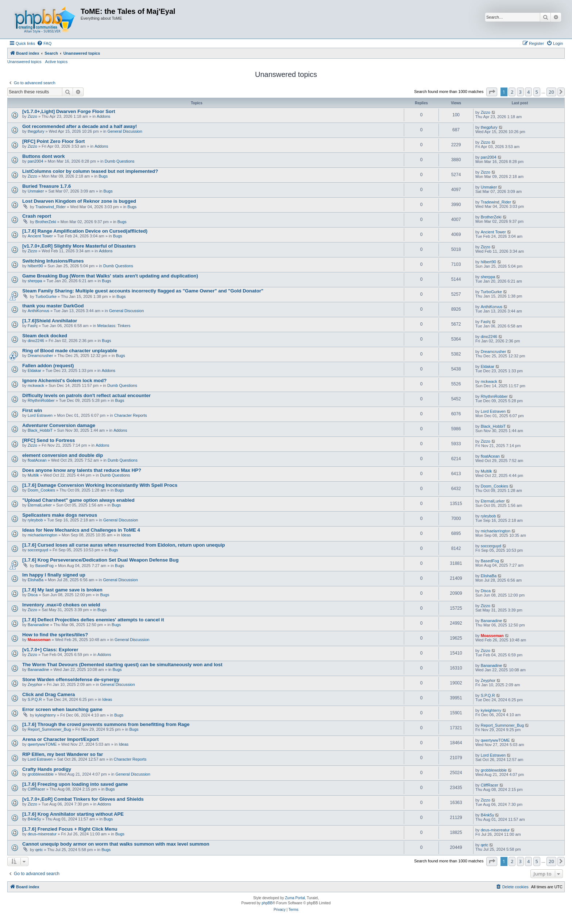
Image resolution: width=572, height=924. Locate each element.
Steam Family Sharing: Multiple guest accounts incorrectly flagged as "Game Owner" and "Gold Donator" (143, 291)
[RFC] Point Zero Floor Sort (53, 141)
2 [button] (512, 92)
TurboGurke (46, 296)
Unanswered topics (24, 62)
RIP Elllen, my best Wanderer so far (63, 754)
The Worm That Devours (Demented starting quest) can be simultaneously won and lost (122, 665)
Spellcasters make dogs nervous (60, 515)
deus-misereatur (42, 834)
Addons (103, 116)
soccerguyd (38, 550)
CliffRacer (36, 789)
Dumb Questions (120, 161)
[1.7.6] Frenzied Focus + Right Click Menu (70, 829)
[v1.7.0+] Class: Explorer (50, 650)
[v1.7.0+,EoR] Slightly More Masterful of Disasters (79, 246)
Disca (33, 595)
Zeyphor (35, 684)
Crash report (37, 216)
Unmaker (36, 191)
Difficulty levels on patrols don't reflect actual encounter (86, 395)
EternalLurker (40, 505)
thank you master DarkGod (53, 306)
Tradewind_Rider (51, 207)
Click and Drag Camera (49, 694)
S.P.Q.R (35, 699)
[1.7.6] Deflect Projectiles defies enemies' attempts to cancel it (93, 620)
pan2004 (36, 161)
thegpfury (36, 131)
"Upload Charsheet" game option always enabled (78, 500)
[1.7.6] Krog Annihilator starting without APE (73, 814)
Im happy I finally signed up (54, 575)
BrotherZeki (46, 222)
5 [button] (537, 92)
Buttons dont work (43, 156)
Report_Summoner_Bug (49, 729)
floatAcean (37, 460)
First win (32, 410)
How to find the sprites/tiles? (55, 635)
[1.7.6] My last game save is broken (62, 590)
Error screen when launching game (62, 709)
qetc (39, 850)
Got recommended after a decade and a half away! (80, 126)
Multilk (33, 475)
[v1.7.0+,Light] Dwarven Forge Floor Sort (69, 111)
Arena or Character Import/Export (61, 739)
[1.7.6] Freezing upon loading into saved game (75, 784)
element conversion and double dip (63, 455)
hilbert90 (35, 266)
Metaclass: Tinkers (114, 326)
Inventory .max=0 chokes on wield (61, 605)
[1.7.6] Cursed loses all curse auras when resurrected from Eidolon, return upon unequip (123, 545)
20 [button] (551, 92)
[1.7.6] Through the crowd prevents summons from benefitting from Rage (106, 724)
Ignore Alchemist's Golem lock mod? (64, 381)
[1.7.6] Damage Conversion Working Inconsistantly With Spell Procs (100, 485)
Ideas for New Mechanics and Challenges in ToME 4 (81, 530)
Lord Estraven (40, 415)
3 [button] (520, 92)
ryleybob (35, 520)
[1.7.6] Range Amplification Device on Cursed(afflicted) (85, 231)
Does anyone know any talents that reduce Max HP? (82, 470)
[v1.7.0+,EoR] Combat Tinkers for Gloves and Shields (83, 799)
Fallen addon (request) (48, 366)
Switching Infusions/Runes (53, 261)
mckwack (36, 385)
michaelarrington (42, 535)
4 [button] (528, 92)
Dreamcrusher (40, 356)
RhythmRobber (41, 400)
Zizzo (32, 116)
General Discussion (125, 131)
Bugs (103, 176)
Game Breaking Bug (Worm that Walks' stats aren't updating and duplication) (110, 276)
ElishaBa (36, 580)
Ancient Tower (40, 236)
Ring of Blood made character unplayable (70, 351)
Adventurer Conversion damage (59, 425)
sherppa (35, 281)
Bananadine (38, 625)
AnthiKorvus (38, 311)
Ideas (126, 535)
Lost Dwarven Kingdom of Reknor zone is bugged (79, 201)
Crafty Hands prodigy (47, 769)
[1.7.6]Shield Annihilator (50, 321)
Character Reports (131, 415)
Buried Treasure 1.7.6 (47, 186)
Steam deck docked (45, 336)
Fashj (33, 326)
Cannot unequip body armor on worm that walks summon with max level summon (116, 844)
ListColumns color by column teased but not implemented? (90, 171)
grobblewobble (41, 774)
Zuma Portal (295, 898)
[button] (492, 92)
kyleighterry (46, 715)
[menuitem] (44, 43)
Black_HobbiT (40, 430)
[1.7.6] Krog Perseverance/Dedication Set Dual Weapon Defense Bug (100, 560)
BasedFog (45, 566)
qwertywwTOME (42, 744)
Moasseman (39, 640)
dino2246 (36, 341)
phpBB (267, 903)
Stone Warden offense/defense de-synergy (71, 680)
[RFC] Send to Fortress (49, 440)
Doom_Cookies (41, 490)
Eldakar (34, 370)
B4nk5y (34, 819)
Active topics (57, 62)
